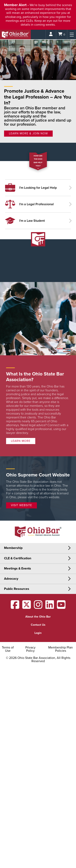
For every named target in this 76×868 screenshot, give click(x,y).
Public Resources (17, 589)
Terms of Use (8, 649)
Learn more (21, 441)
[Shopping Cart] (62, 35)
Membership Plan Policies (60, 649)
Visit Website (21, 505)
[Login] (51, 35)
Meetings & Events (18, 568)
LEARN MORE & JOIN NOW (28, 133)
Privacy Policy (30, 649)
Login (38, 633)
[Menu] (72, 35)
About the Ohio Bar (38, 617)
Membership (13, 548)
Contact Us (38, 625)
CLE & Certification (18, 558)
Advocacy (11, 579)
